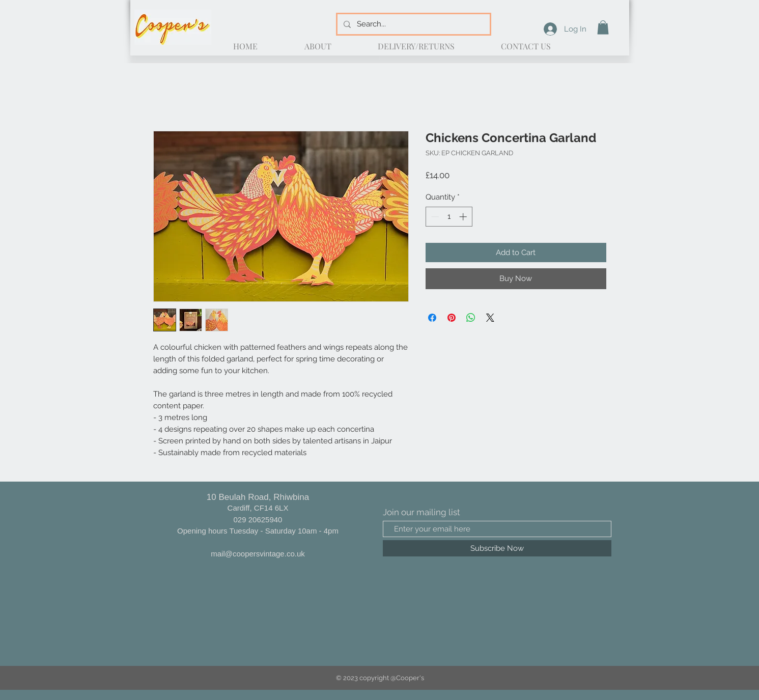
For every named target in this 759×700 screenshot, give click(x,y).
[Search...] (413, 24)
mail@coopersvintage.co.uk (258, 554)
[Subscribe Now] (497, 548)
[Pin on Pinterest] (452, 318)
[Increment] (464, 217)
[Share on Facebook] (432, 318)
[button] (603, 27)
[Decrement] (434, 217)
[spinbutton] (449, 217)
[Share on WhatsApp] (471, 318)
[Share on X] (490, 318)
